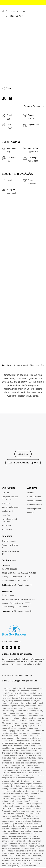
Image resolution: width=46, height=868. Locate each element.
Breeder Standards (34, 501)
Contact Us (23, 454)
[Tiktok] (11, 647)
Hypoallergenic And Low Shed (9, 520)
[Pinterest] (19, 647)
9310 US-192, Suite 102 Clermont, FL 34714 (19, 573)
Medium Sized (7, 511)
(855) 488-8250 (11, 569)
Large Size (6, 515)
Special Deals (7, 530)
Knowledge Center (34, 509)
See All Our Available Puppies (23, 463)
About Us (31, 493)
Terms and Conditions (23, 675)
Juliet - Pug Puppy (16, 16)
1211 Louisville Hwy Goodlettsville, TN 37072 (19, 599)
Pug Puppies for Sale (18, 11)
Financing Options (34, 106)
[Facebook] (3, 647)
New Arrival (6, 526)
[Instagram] (7, 647)
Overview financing (9, 541)
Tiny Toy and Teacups (10, 507)
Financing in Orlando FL (10, 546)
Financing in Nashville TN (10, 553)
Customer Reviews (34, 505)
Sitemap (30, 513)
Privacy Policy (7, 675)
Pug (9, 119)
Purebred (6, 493)
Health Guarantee (34, 497)
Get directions (9, 585)
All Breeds (6, 503)
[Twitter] (15, 647)
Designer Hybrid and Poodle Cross (10, 498)
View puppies (25, 585)
